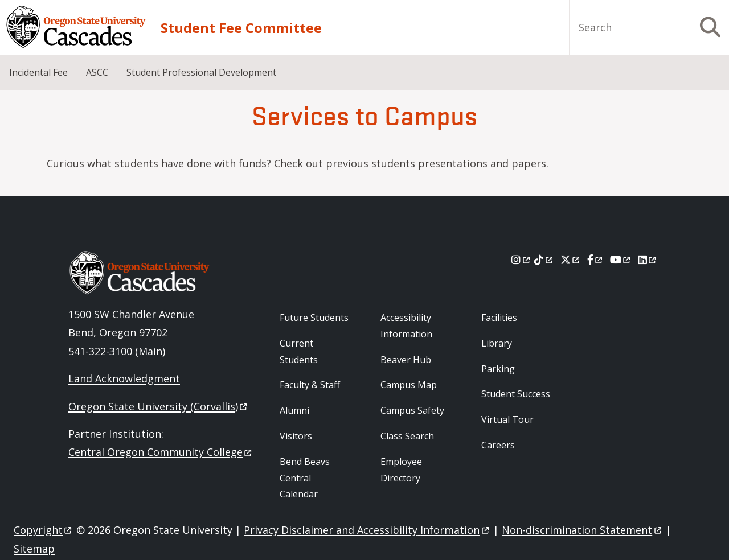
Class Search (407, 436)
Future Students (314, 318)
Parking (498, 369)
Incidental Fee (38, 72)
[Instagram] (521, 260)
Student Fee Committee (241, 28)
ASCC (97, 72)
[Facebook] (596, 260)
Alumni (294, 410)
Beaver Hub (406, 360)
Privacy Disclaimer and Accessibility (367, 530)
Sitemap (34, 549)
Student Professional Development (201, 72)
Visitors (296, 436)
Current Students (299, 351)
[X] (571, 260)
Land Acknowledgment (124, 378)
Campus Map (409, 385)
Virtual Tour (507, 419)
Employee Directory (401, 470)
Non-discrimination (582, 530)
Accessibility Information (406, 326)
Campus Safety (412, 410)
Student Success (516, 394)
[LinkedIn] (648, 260)
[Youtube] (621, 260)
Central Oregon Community (161, 452)
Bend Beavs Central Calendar (305, 478)
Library (497, 343)
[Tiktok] (544, 260)
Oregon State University (159, 406)
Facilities (499, 318)
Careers (498, 445)
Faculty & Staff (310, 385)
